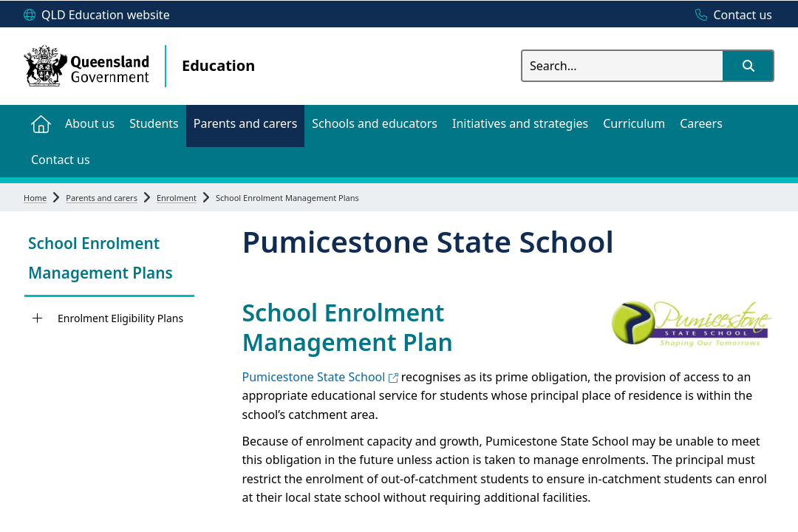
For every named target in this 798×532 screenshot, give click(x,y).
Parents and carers (102, 198)
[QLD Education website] (97, 16)
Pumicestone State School (320, 377)
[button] (748, 66)
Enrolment (177, 198)
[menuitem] (41, 123)
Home (35, 198)
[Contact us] (730, 16)
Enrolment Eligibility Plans (120, 318)
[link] (109, 260)
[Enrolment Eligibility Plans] (37, 318)
